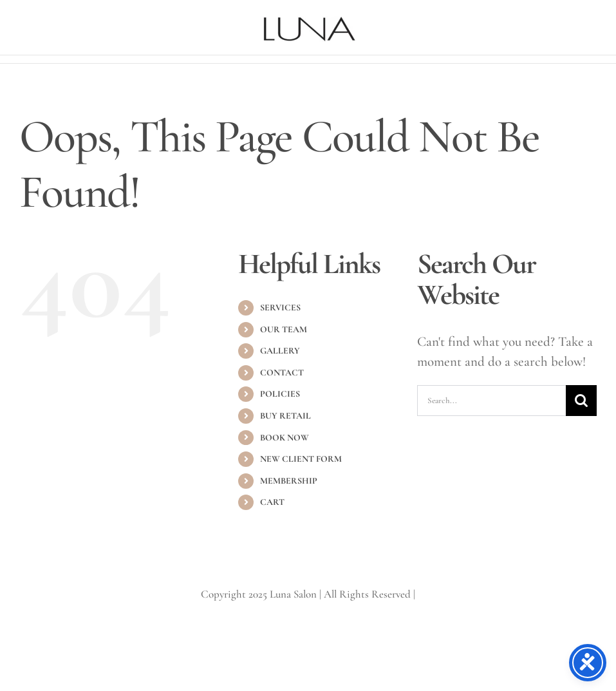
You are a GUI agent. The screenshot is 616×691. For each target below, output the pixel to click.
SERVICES (280, 308)
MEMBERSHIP (289, 481)
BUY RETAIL (285, 416)
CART (272, 502)
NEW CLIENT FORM (301, 459)
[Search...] (491, 401)
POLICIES (280, 394)
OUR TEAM (284, 329)
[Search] (581, 401)
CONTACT (282, 373)
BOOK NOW (285, 438)
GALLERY (280, 351)
